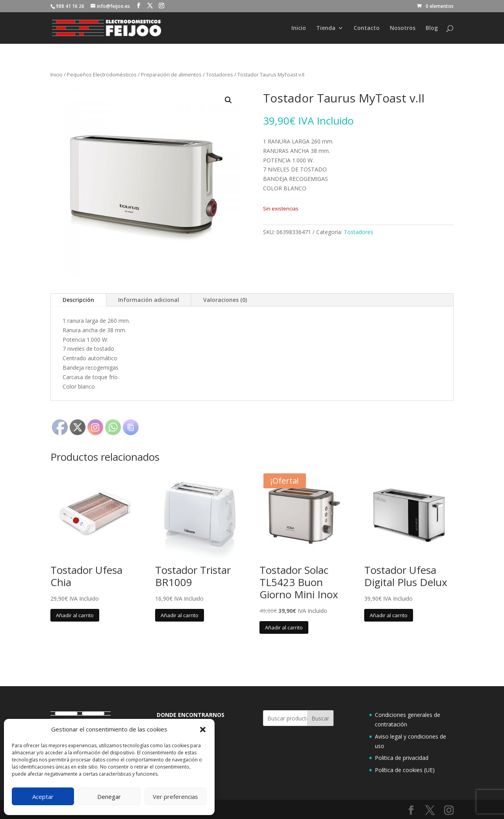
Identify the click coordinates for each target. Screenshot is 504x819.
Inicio (299, 28)
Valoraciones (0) (225, 300)
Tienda (326, 28)
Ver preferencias (175, 797)
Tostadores (220, 74)
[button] (203, 730)
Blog (432, 28)
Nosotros (403, 28)
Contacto (367, 28)
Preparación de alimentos (171, 74)
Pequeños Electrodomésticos (102, 74)
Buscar (320, 718)
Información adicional (149, 300)
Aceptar (43, 797)
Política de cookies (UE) (405, 770)
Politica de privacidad (402, 758)
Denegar (109, 797)
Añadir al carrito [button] (75, 615)
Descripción (78, 300)
